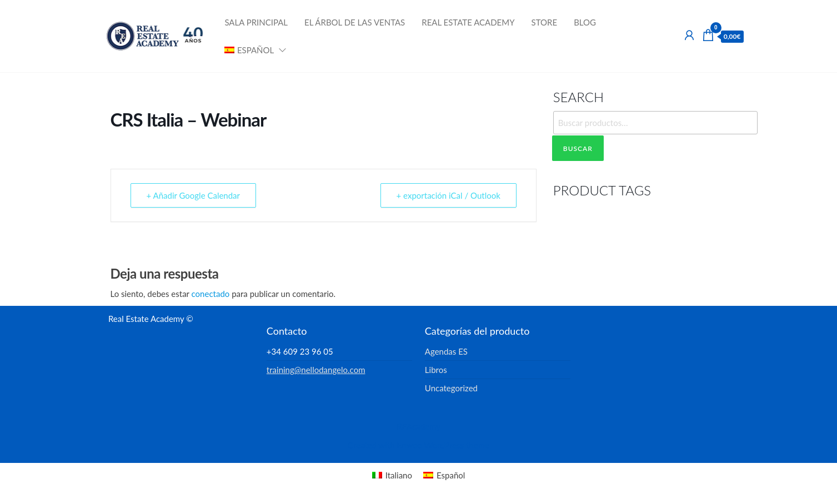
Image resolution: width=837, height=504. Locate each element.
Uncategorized (451, 388)
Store (545, 22)
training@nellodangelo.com (316, 370)
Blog (585, 22)
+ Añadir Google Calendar (194, 195)
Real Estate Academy (468, 22)
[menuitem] (252, 50)
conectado (211, 294)
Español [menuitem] (451, 475)
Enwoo (410, 445)
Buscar (578, 148)
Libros (436, 370)
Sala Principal (256, 22)
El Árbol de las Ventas (355, 22)
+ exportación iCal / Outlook (448, 195)
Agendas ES (446, 351)
